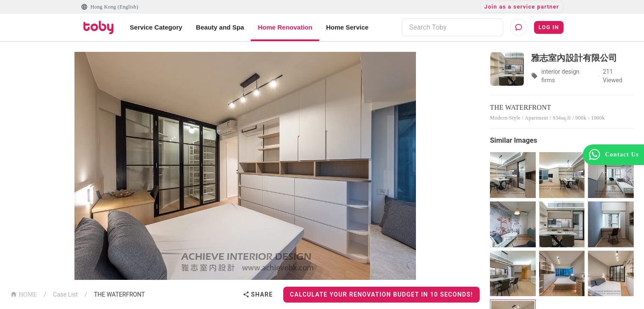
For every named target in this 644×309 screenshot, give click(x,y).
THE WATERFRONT (119, 294)
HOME (24, 294)
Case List (65, 294)
